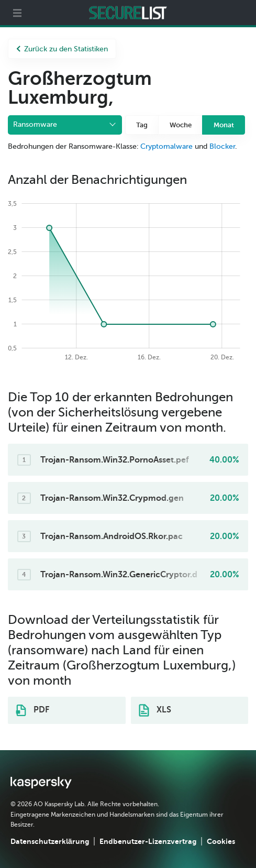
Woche (181, 125)
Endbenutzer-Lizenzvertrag (148, 841)
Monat (224, 125)
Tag (142, 125)
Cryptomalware (166, 146)
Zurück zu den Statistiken (62, 49)
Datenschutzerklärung (50, 841)
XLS (155, 710)
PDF (32, 710)
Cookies (221, 841)
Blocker (222, 146)
